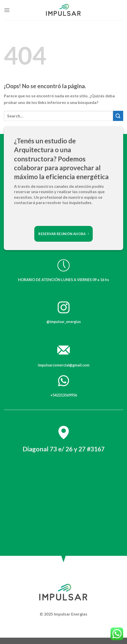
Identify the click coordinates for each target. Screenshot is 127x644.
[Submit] (118, 116)
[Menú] (7, 10)
